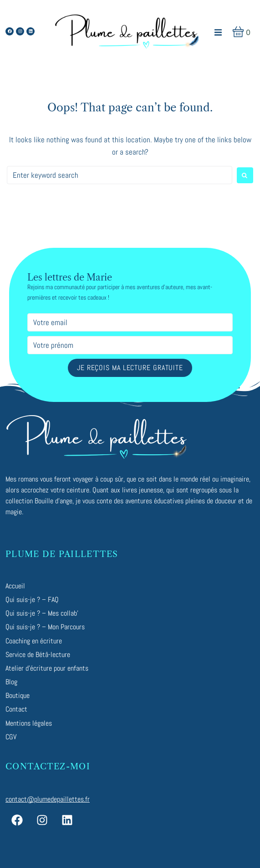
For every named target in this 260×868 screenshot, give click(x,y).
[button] (218, 33)
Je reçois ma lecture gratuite (130, 368)
